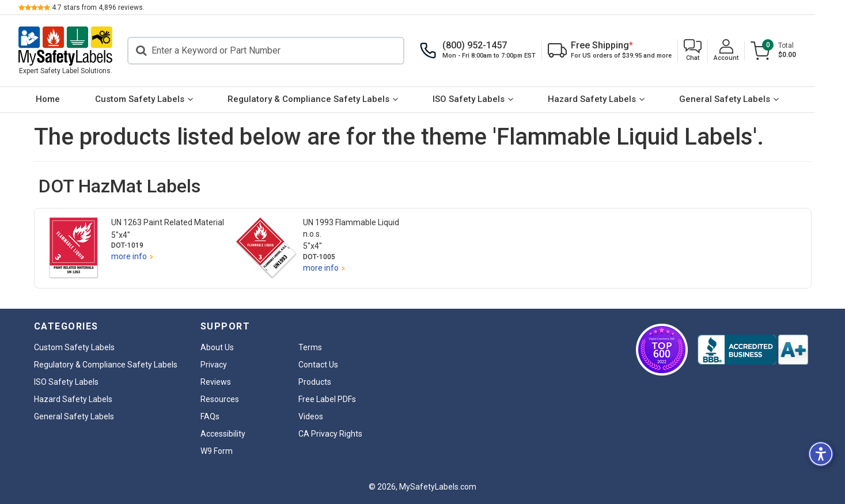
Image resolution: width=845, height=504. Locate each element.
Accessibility (223, 434)
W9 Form (217, 451)
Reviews (216, 382)
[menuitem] (63, 100)
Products (315, 382)
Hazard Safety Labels (607, 99)
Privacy (214, 365)
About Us (217, 347)
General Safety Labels (740, 99)
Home (63, 99)
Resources (220, 399)
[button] (708, 51)
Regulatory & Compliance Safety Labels (323, 99)
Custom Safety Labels (155, 99)
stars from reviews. (114, 7)
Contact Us (318, 365)
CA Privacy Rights (330, 434)
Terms (310, 347)
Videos (311, 416)
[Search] (281, 51)
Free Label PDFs (327, 399)
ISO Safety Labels (484, 99)
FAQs (210, 416)
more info (129, 256)
